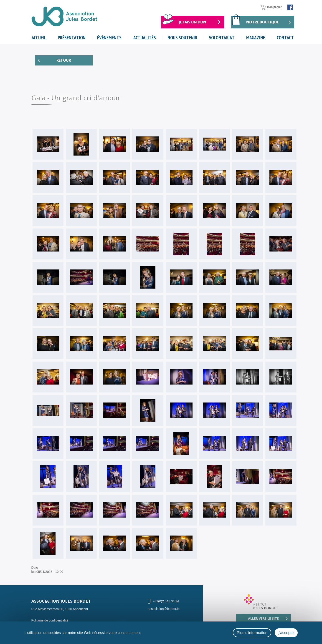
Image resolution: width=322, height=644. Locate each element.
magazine (256, 38)
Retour (64, 60)
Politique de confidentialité (50, 621)
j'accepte (286, 633)
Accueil (39, 38)
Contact (285, 38)
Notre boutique (262, 22)
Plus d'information (252, 633)
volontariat (222, 38)
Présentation (72, 38)
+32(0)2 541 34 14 (166, 601)
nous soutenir (182, 38)
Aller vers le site (263, 619)
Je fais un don (193, 22)
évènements (109, 38)
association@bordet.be (164, 609)
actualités (145, 38)
